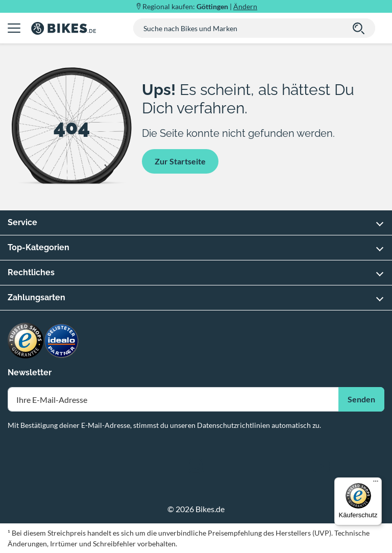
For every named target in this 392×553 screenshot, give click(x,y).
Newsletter (30, 372)
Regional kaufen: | (200, 6)
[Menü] (376, 484)
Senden (361, 399)
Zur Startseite (180, 161)
